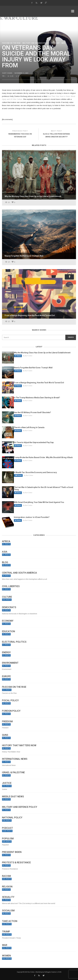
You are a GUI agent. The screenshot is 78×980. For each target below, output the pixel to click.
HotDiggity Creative (50, 972)
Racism (6, 876)
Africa (6, 541)
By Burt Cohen (28, 356)
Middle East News (13, 797)
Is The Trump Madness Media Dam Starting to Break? (37, 398)
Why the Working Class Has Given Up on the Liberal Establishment (42, 353)
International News (15, 759)
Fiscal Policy (10, 700)
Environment (10, 663)
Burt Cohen (7, 73)
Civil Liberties (11, 586)
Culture (7, 597)
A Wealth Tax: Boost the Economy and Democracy (35, 472)
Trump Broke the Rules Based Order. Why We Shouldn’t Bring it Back (43, 457)
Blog (5, 562)
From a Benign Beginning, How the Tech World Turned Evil (39, 383)
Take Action (10, 921)
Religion (7, 887)
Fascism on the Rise (11, 43)
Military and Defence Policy (36, 43)
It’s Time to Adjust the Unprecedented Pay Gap (34, 442)
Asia (5, 552)
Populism (8, 839)
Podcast (55, 43)
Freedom (7, 721)
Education (8, 631)
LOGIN (59, 972)
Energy (6, 652)
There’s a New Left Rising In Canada (29, 427)
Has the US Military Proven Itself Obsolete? (32, 412)
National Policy (12, 818)
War (63, 43)
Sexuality (8, 897)
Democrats (9, 607)
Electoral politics (14, 642)
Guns (5, 735)
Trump (6, 932)
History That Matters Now (19, 745)
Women (6, 956)
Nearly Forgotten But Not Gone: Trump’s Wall (33, 368)
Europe (6, 676)
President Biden (12, 852)
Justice (7, 783)
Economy (8, 621)
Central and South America (19, 573)
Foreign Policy (11, 711)
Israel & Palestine (13, 772)
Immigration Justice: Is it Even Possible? (32, 517)
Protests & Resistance (16, 863)
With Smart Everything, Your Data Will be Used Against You (39, 502)
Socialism (8, 911)
